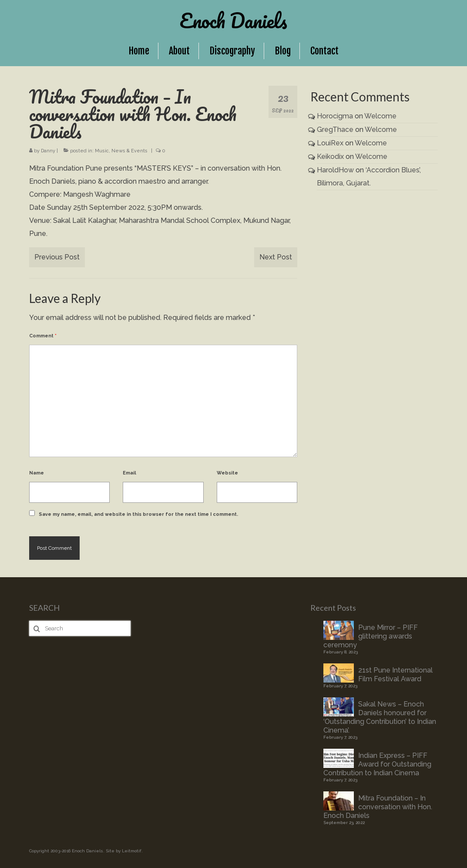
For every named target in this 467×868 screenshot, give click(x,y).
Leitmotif (132, 851)
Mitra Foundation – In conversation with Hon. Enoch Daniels (378, 807)
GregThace (335, 130)
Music (102, 151)
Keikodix (330, 156)
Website (227, 473)
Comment (43, 336)
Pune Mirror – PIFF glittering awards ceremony (371, 636)
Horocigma (335, 116)
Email (129, 473)
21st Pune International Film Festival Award (395, 675)
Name (37, 473)
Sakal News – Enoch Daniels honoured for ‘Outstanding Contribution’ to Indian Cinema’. (380, 717)
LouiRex (330, 143)
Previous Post (57, 257)
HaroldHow (335, 170)
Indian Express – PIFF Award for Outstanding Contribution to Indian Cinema (377, 764)
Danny (48, 151)
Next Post (276, 257)
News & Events (129, 151)
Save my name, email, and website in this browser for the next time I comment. (138, 514)
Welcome (380, 116)
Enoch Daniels (233, 20)
